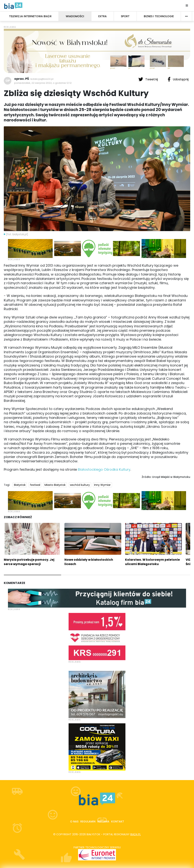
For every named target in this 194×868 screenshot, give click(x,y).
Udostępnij (178, 79)
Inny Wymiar (102, 485)
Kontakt (118, 821)
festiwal (35, 485)
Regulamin (88, 821)
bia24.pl (136, 834)
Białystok (20, 485)
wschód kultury (80, 485)
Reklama (103, 821)
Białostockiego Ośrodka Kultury (104, 469)
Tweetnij (149, 79)
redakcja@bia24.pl (42, 79)
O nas (74, 821)
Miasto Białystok (55, 485)
